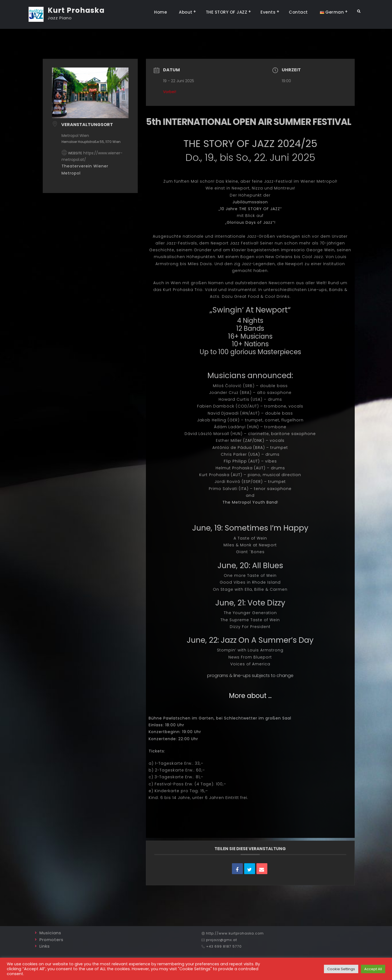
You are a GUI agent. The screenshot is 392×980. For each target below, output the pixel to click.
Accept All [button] (373, 969)
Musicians (50, 933)
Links (45, 946)
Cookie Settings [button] (341, 969)
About (186, 12)
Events (268, 12)
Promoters (51, 940)
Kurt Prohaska (76, 10)
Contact (298, 12)
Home (160, 12)
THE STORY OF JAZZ (227, 12)
